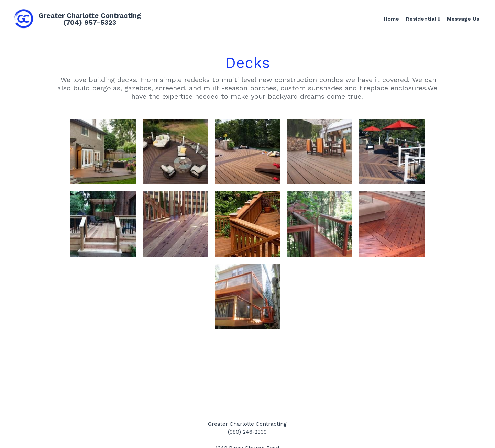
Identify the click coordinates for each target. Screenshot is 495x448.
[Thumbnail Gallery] (103, 152)
